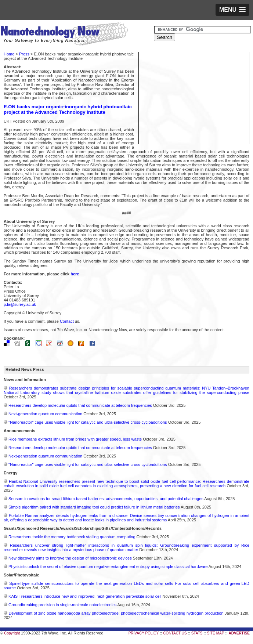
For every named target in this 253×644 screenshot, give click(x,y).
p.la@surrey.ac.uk (20, 304)
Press (24, 54)
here (75, 274)
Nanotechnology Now (64, 35)
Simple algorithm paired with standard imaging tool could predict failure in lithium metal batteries (94, 507)
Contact (67, 321)
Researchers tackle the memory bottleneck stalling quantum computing (72, 537)
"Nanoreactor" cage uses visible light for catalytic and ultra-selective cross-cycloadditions (88, 422)
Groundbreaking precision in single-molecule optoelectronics (62, 605)
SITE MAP (216, 633)
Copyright (12, 633)
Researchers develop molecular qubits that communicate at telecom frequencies (80, 405)
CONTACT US (175, 633)
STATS (197, 633)
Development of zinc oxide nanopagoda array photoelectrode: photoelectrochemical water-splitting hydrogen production (116, 613)
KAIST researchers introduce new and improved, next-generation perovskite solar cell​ (85, 596)
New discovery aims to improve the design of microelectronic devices (70, 558)
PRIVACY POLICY (144, 633)
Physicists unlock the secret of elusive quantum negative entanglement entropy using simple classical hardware (108, 567)
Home (9, 54)
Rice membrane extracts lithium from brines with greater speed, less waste (75, 439)
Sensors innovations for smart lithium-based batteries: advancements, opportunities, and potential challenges (106, 499)
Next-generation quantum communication (45, 414)
